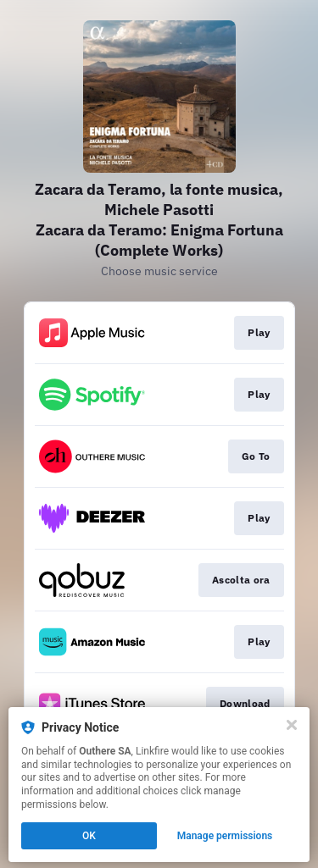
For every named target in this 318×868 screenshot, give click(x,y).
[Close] (292, 725)
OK (89, 836)
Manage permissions (225, 836)
